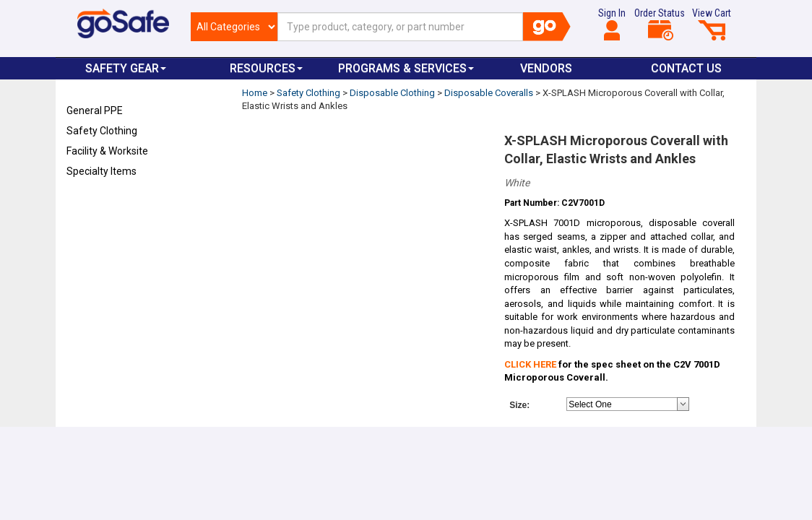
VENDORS (546, 68)
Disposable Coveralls (489, 93)
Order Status (660, 24)
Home (255, 93)
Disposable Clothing (392, 93)
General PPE (95, 110)
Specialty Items (101, 171)
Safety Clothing (102, 131)
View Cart (712, 24)
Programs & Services (406, 68)
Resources (266, 68)
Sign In (612, 24)
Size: (519, 405)
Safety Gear (126, 68)
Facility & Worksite (107, 151)
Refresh (94, 205)
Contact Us (686, 68)
